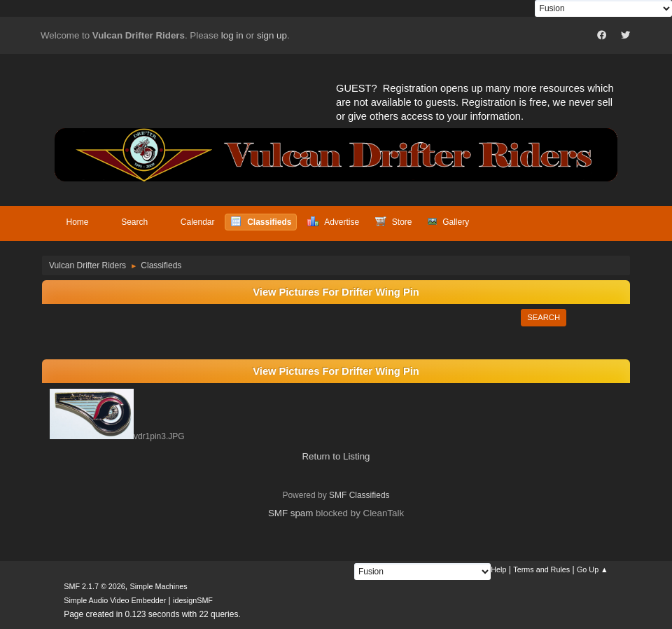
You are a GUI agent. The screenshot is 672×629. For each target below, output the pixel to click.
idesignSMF (193, 600)
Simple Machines (159, 586)
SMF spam (290, 513)
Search (544, 317)
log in (232, 35)
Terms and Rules (541, 569)
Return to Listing (336, 456)
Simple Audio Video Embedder (115, 600)
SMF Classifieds (359, 495)
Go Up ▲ (593, 569)
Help (498, 569)
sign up (272, 35)
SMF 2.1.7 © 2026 (94, 586)
